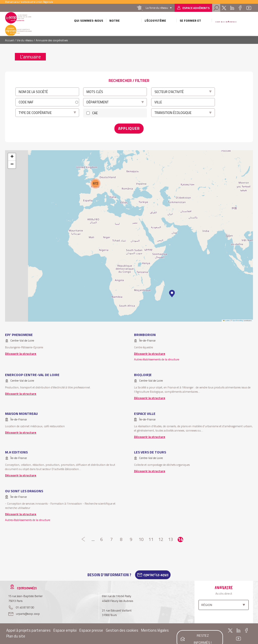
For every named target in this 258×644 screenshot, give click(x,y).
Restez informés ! (202, 632)
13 (170, 538)
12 (161, 538)
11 (151, 538)
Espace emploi (65, 628)
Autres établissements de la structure (157, 357)
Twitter (224, 8)
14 (180, 538)
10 (141, 538)
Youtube (249, 8)
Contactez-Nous (156, 573)
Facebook (240, 8)
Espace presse (91, 628)
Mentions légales (155, 628)
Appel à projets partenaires (28, 628)
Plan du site (16, 634)
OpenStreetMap (238, 318)
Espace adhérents (196, 8)
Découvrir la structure (21, 351)
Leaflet (226, 318)
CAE (95, 113)
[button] (172, 292)
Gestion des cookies (122, 628)
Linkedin (232, 8)
